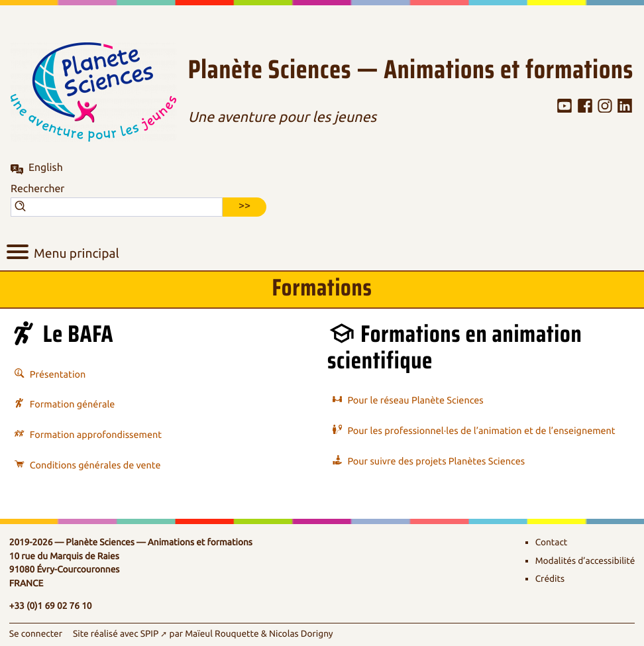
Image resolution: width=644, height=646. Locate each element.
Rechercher (37, 189)
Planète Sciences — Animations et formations (411, 70)
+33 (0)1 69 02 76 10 (51, 607)
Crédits (550, 579)
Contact (552, 543)
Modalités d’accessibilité (585, 562)
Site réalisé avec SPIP (116, 634)
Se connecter (36, 634)
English (46, 168)
